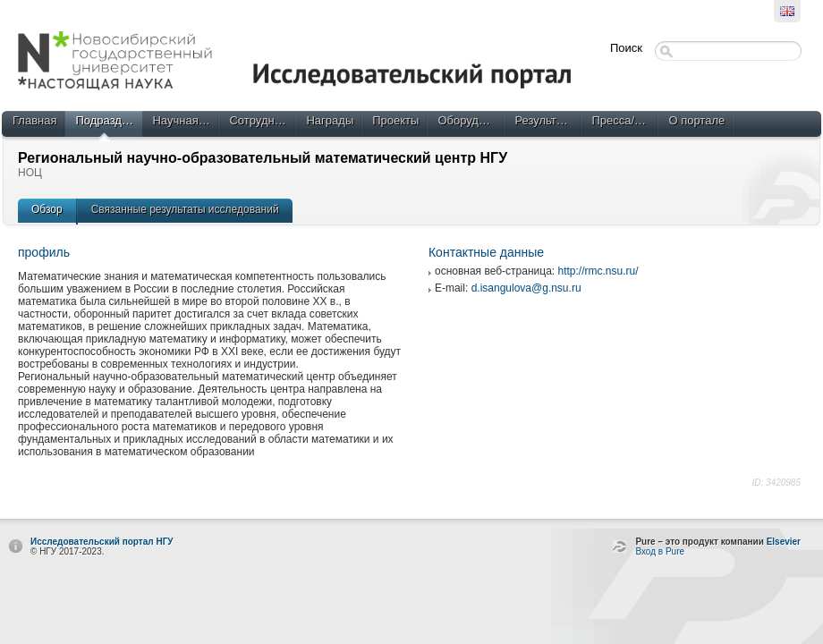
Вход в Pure (660, 551)
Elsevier (784, 542)
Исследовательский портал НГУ (102, 542)
